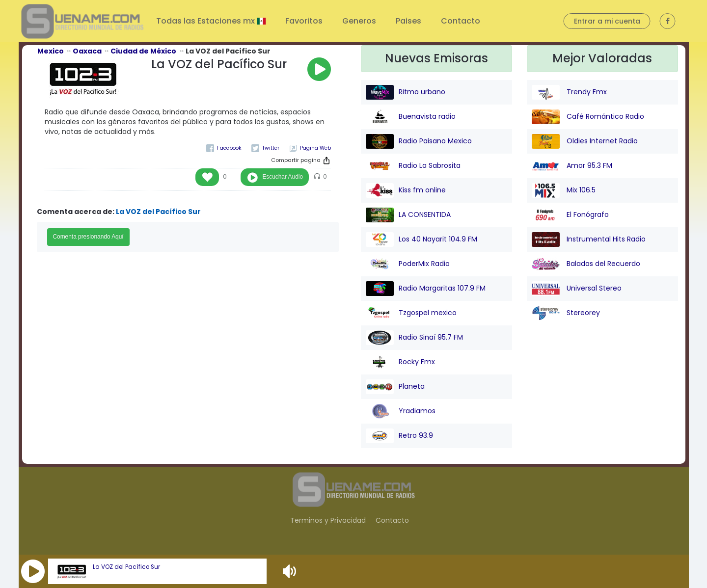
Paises (408, 21)
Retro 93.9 (399, 436)
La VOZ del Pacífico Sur (126, 567)
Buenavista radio (411, 117)
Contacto (461, 21)
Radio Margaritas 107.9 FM (426, 289)
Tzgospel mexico (411, 313)
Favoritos (304, 21)
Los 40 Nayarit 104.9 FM (421, 240)
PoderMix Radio (408, 264)
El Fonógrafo (570, 215)
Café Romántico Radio (588, 117)
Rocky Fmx (400, 362)
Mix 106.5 (564, 190)
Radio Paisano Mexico (419, 141)
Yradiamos (401, 411)
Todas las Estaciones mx (206, 21)
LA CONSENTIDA (408, 215)
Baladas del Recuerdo (586, 264)
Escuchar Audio (283, 177)
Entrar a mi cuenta (607, 21)
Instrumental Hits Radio (589, 240)
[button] (33, 571)
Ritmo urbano (406, 92)
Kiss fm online (406, 190)
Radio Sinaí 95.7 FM (414, 338)
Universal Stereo (577, 289)
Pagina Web (315, 148)
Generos (359, 21)
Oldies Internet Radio (585, 141)
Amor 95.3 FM (572, 166)
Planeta (395, 387)
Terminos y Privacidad (328, 520)
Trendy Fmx (569, 92)
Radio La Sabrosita (413, 166)
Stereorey (566, 313)
